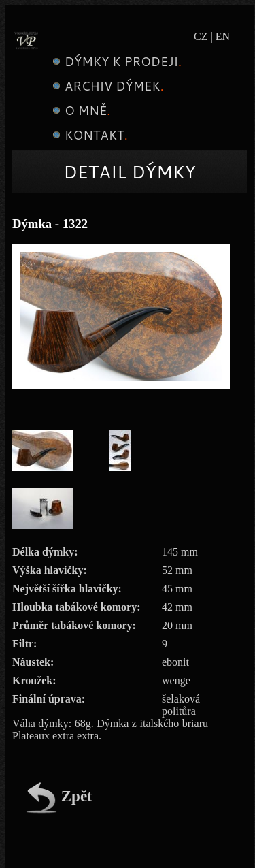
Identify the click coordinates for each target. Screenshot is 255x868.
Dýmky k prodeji (115, 61)
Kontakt (88, 135)
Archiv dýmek (106, 86)
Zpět (59, 796)
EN (223, 36)
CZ (201, 36)
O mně (80, 110)
